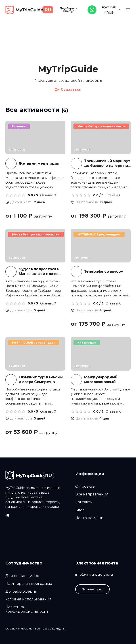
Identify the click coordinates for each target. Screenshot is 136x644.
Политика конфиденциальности (27, 609)
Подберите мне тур (69, 10)
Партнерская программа (29, 584)
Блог (80, 510)
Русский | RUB (112, 10)
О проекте (85, 486)
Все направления (92, 494)
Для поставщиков (22, 576)
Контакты (84, 502)
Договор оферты (21, 591)
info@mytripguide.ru (94, 574)
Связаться (68, 90)
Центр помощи (89, 518)
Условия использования (28, 599)
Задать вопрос (92, 589)
